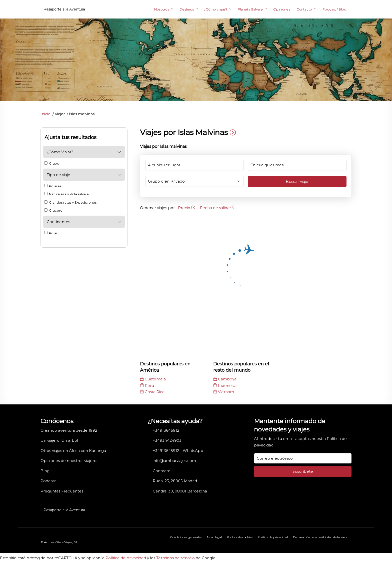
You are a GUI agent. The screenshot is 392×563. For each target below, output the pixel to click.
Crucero (53, 210)
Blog (45, 471)
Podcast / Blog (334, 9)
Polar (51, 233)
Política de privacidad (273, 537)
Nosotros (162, 9)
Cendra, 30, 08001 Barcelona (180, 491)
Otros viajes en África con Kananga (73, 451)
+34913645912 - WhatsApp (178, 451)
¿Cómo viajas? (216, 9)
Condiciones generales (186, 537)
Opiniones (282, 9)
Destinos (187, 9)
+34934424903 (167, 440)
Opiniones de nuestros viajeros (69, 461)
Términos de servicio (175, 558)
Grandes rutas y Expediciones (70, 202)
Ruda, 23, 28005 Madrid (175, 481)
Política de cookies (240, 537)
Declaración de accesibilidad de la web (320, 537)
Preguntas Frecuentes (62, 491)
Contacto (304, 9)
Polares (53, 186)
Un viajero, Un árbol (59, 440)
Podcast (48, 481)
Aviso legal (214, 537)
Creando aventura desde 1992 (69, 430)
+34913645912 (166, 430)
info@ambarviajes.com (174, 461)
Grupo (52, 163)
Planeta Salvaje (250, 9)
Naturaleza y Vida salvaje (66, 194)
